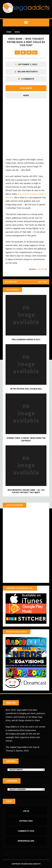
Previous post (11, 282)
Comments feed (26, 831)
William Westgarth (28, 72)
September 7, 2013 (28, 64)
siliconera (41, 269)
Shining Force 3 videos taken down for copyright (26, 439)
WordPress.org (26, 841)
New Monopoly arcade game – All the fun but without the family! (26, 491)
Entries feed (26, 821)
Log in (26, 811)
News (26, 95)
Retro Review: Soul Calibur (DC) (26, 389)
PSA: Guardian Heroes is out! (26, 340)
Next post (43, 282)
